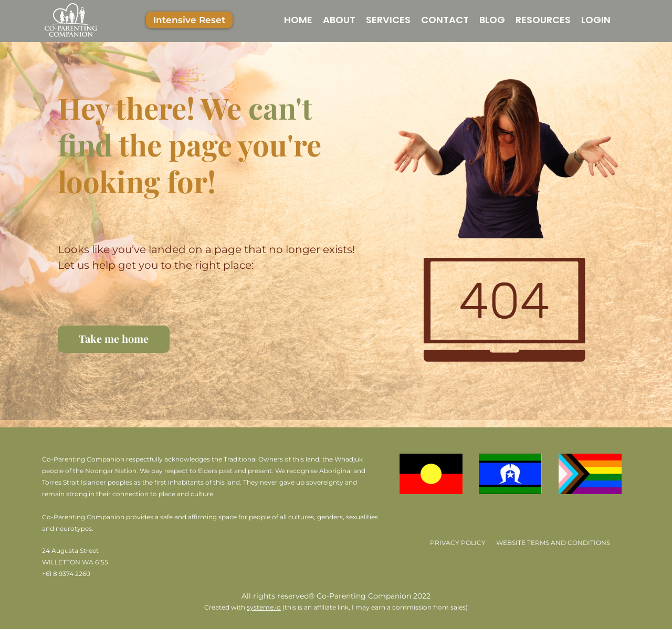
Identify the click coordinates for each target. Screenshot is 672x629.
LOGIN (596, 20)
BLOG (492, 20)
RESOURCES (543, 20)
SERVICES (388, 20)
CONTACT (445, 20)
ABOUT (339, 20)
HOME (298, 20)
